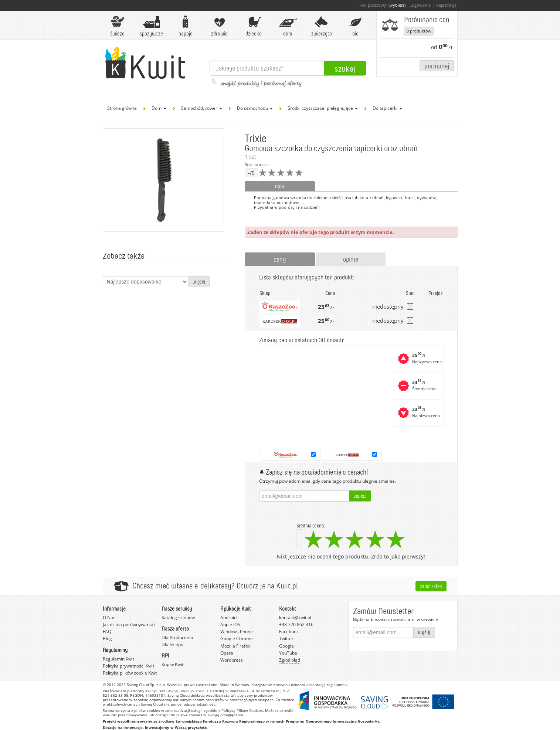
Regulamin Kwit (118, 659)
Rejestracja (446, 5)
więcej (199, 281)
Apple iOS (230, 624)
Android (228, 617)
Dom (288, 26)
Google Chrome (237, 639)
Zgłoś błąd (290, 660)
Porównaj (437, 66)
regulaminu (337, 685)
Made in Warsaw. (235, 685)
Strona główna (122, 108)
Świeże (118, 26)
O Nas (109, 617)
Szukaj (345, 68)
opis (280, 186)
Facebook (289, 631)
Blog (107, 639)
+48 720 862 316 (296, 624)
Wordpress (232, 660)
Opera (227, 653)
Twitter (286, 639)
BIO (356, 26)
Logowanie (420, 5)
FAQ (107, 631)
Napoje (186, 26)
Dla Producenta (177, 637)
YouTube (288, 653)
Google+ (288, 646)
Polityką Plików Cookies (242, 710)
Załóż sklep (431, 586)
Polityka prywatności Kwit (128, 666)
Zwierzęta (322, 26)
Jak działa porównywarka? (129, 624)
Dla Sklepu (172, 644)
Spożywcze (151, 26)
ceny (280, 259)
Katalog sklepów (178, 617)
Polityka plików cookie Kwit (130, 673)
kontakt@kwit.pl (295, 617)
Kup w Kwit (172, 664)
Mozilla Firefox (235, 646)
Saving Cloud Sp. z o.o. (146, 685)
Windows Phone (237, 631)
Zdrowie (220, 26)
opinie (351, 259)
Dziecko (254, 26)
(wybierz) (397, 5)
